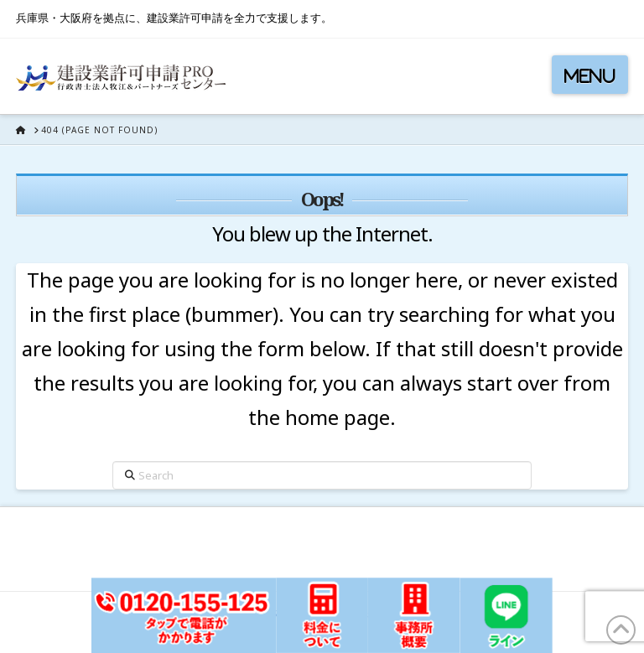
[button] (590, 75)
